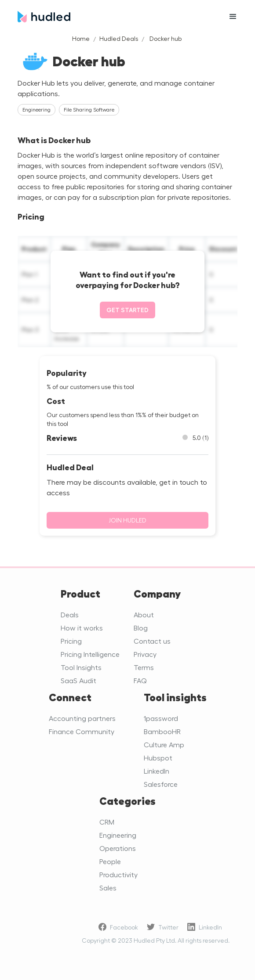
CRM (107, 822)
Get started (127, 310)
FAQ (140, 680)
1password (161, 718)
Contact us (152, 641)
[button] (233, 17)
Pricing (71, 641)
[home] (114, 17)
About (144, 614)
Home (81, 38)
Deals (70, 614)
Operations (118, 848)
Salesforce (161, 784)
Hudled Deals (119, 38)
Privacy (145, 654)
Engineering (118, 835)
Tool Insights (81, 667)
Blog (141, 628)
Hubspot (158, 758)
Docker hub (166, 38)
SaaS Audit (78, 680)
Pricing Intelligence (90, 654)
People (110, 861)
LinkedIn (157, 771)
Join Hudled (127, 520)
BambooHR (162, 731)
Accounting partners (82, 718)
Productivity (118, 874)
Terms (144, 667)
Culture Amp (164, 744)
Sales (108, 888)
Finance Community (82, 731)
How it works (82, 628)
